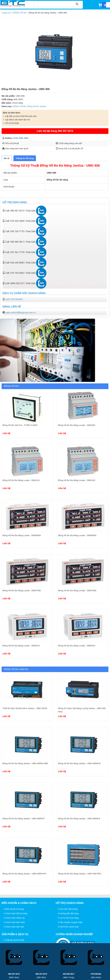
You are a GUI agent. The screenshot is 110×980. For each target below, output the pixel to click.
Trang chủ (6, 13)
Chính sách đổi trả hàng (16, 913)
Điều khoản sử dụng (14, 909)
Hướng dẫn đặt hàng (68, 913)
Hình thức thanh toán (68, 927)
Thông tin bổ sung (25, 158)
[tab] (6, 158)
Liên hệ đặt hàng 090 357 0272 (55, 131)
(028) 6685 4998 (21, 138)
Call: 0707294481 (14, 299)
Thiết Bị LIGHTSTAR (14, 940)
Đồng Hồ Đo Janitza (37, 106)
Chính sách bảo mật (14, 927)
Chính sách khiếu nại (14, 918)
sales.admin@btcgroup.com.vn (21, 313)
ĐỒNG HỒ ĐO (20, 13)
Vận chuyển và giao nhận (70, 922)
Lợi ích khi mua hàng (68, 918)
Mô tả (6, 158)
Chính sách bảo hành (14, 922)
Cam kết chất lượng (68, 909)
